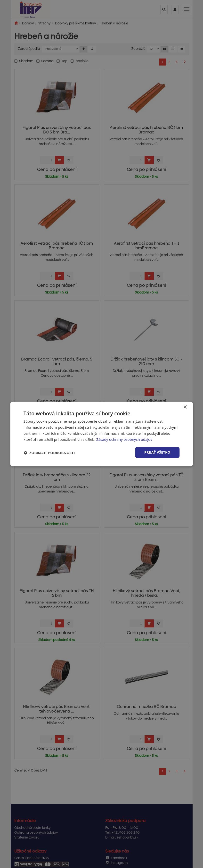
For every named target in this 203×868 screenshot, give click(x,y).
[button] (49, 453)
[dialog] (101, 434)
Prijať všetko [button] (157, 452)
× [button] (185, 407)
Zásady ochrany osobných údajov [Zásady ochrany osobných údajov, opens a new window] (124, 439)
